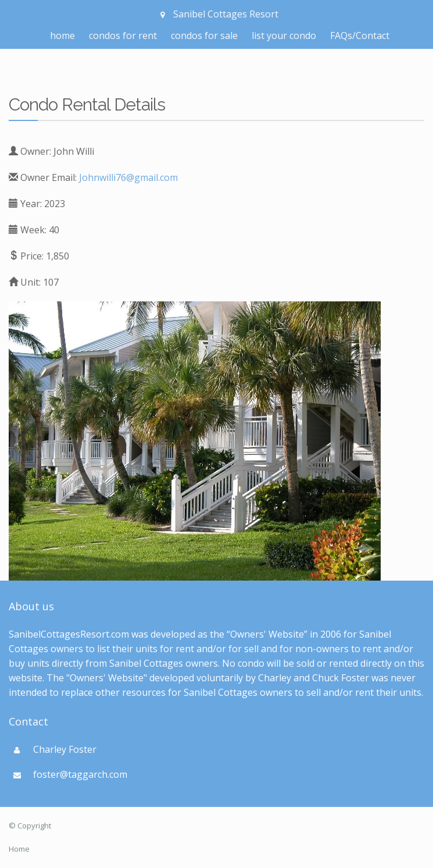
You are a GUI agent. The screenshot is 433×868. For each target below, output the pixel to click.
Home (19, 849)
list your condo (284, 35)
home (62, 35)
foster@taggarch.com (80, 774)
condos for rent (123, 35)
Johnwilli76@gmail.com (128, 177)
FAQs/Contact (360, 35)
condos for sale (204, 35)
